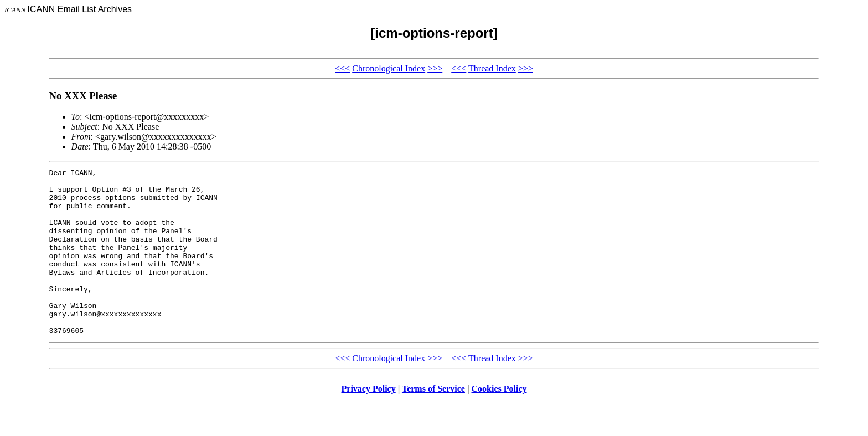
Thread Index (492, 68)
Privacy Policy (369, 422)
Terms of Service (433, 422)
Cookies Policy (499, 422)
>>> (435, 68)
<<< (342, 68)
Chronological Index (389, 68)
